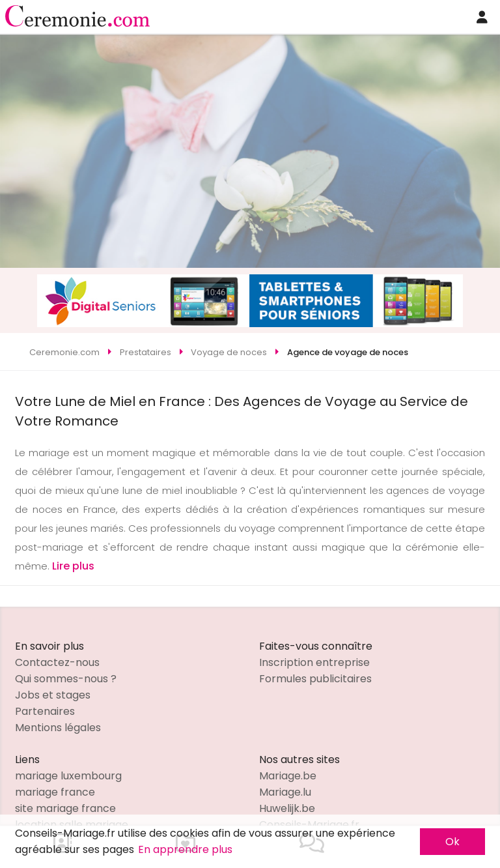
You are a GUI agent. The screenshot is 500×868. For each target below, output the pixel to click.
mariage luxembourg (68, 776)
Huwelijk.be (287, 808)
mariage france (55, 792)
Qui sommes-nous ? (66, 679)
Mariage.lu (285, 792)
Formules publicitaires (315, 679)
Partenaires (45, 711)
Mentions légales (58, 728)
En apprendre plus (185, 849)
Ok (452, 842)
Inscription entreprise (314, 662)
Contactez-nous (57, 662)
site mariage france (65, 808)
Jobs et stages (53, 695)
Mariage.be (288, 776)
